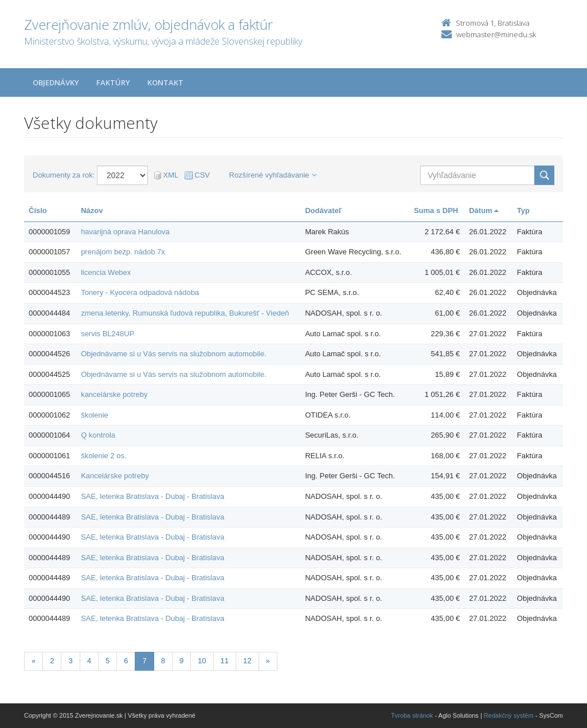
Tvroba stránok (412, 715)
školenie (95, 415)
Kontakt (165, 82)
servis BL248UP (107, 334)
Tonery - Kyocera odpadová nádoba (140, 292)
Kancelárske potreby (115, 476)
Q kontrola (98, 435)
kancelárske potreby (114, 394)
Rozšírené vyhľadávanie (273, 175)
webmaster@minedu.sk (496, 34)
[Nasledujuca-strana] (268, 661)
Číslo (38, 210)
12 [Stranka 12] (247, 661)
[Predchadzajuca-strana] (34, 661)
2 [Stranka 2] (52, 661)
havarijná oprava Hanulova (125, 232)
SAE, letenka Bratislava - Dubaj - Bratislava (152, 496)
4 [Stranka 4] (89, 661)
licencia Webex (106, 272)
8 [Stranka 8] (163, 661)
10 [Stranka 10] (202, 661)
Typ (523, 210)
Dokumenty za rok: (64, 175)
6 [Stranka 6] (126, 661)
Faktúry (113, 82)
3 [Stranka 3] (70, 661)
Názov (92, 210)
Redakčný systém (509, 715)
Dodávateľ (323, 210)
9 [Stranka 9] (181, 661)
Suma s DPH (436, 210)
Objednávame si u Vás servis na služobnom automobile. (174, 354)
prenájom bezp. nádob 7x (123, 252)
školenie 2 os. (104, 456)
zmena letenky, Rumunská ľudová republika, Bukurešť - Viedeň (185, 313)
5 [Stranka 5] (107, 661)
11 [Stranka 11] (225, 661)
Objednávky (56, 82)
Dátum (484, 210)
